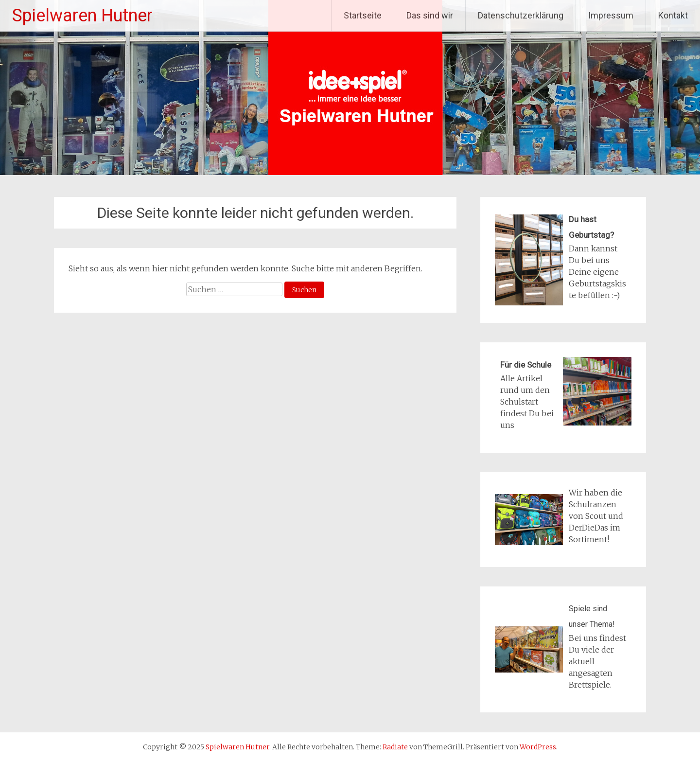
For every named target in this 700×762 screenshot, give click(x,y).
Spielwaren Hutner (82, 16)
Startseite (363, 15)
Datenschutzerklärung (521, 15)
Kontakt (673, 15)
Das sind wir (430, 15)
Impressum (611, 15)
